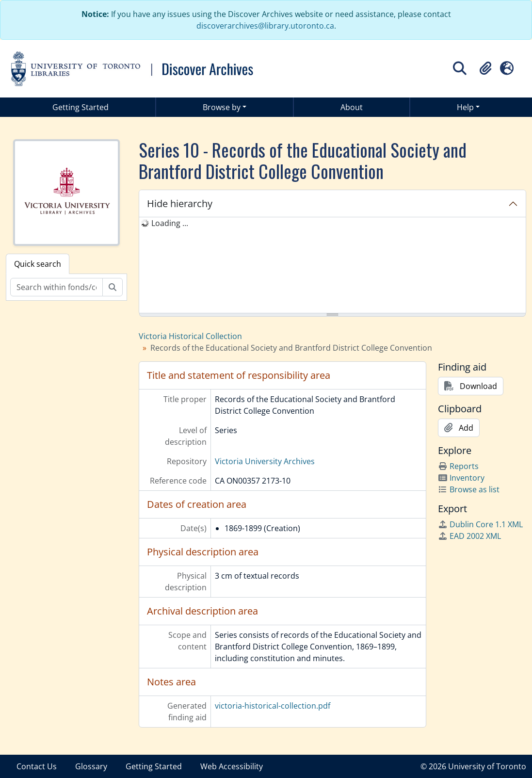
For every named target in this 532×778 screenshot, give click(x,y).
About (352, 107)
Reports (458, 466)
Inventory (461, 478)
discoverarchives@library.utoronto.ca (265, 26)
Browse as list (469, 489)
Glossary (91, 766)
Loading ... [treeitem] (170, 223)
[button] (485, 68)
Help (465, 107)
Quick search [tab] (38, 264)
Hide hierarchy (180, 203)
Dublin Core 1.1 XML (480, 524)
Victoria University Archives (265, 461)
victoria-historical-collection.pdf (273, 706)
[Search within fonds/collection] (56, 287)
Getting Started (81, 107)
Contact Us (37, 766)
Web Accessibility (232, 766)
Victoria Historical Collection (190, 336)
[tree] (332, 266)
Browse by (222, 107)
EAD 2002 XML (469, 536)
